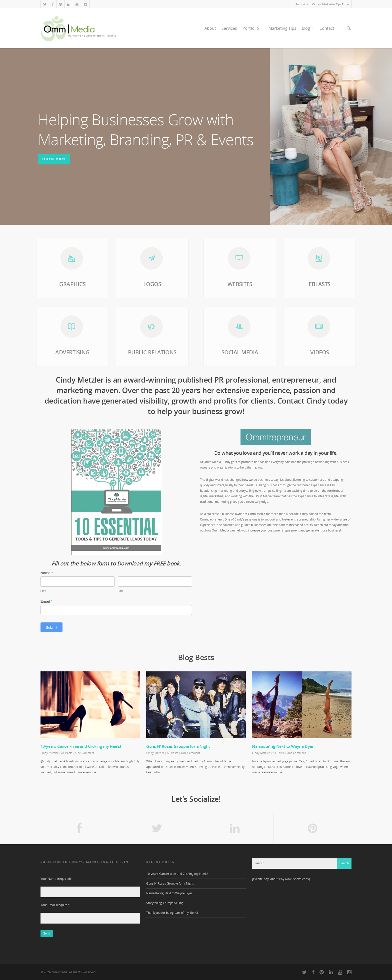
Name (47, 573)
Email (46, 601)
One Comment (85, 753)
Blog (308, 28)
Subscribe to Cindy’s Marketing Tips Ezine (322, 4)
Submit (52, 627)
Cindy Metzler (49, 753)
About (210, 28)
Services (229, 28)
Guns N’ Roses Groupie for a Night (178, 746)
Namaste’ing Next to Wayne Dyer (283, 746)
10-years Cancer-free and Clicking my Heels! (81, 746)
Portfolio (253, 28)
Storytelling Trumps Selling (165, 903)
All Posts (67, 753)
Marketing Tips (282, 28)
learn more (54, 159)
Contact (327, 28)
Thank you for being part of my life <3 (172, 913)
